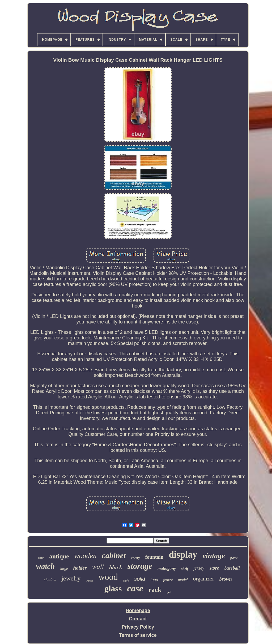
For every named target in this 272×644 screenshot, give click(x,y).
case (135, 588)
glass (113, 588)
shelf (185, 569)
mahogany (167, 568)
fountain (154, 557)
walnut (89, 581)
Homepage (138, 611)
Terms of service (138, 635)
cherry (136, 558)
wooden (86, 556)
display (183, 555)
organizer (204, 579)
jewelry (71, 578)
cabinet (114, 555)
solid (140, 579)
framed (168, 580)
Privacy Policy (138, 627)
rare (41, 558)
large (64, 569)
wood (108, 577)
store (214, 568)
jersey (199, 568)
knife (126, 580)
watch (46, 566)
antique (59, 556)
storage (140, 566)
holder (80, 568)
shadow (50, 580)
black (116, 567)
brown (226, 579)
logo (154, 580)
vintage (214, 556)
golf (169, 592)
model (183, 580)
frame (234, 558)
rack (155, 590)
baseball (232, 568)
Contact (138, 619)
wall (98, 567)
